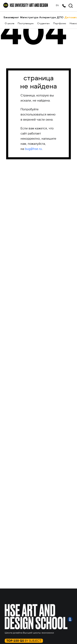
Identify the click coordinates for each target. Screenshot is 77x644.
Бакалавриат (11, 17)
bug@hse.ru (33, 149)
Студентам (43, 24)
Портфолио (60, 24)
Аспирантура (47, 17)
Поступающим (26, 24)
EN (57, 6)
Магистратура (29, 17)
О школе (10, 24)
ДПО (60, 17)
